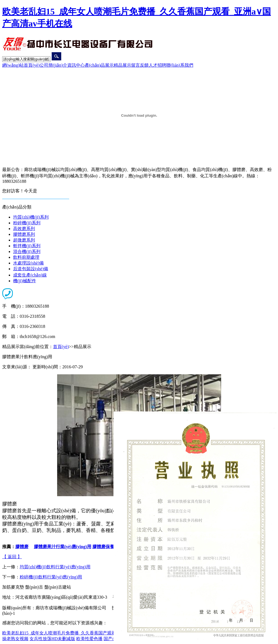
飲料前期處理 (26, 257)
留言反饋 (140, 65)
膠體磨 (22, 547)
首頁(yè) (61, 347)
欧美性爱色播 (89, 639)
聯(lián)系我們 (180, 65)
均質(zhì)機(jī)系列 (31, 217)
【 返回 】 (12, 557)
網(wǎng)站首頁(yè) (21, 65)
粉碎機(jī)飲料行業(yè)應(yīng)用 (51, 577)
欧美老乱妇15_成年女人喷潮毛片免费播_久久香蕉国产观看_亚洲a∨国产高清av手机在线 (87, 633)
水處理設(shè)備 (28, 263)
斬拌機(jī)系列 (27, 246)
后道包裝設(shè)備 (31, 269)
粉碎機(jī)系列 (27, 223)
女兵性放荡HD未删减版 (52, 639)
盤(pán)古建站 (58, 587)
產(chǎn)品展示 (99, 65)
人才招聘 (157, 65)
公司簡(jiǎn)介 (53, 65)
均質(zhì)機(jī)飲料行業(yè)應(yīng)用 (55, 567)
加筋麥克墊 (13, 587)
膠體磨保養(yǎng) (109, 547)
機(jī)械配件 (25, 281)
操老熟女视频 (15, 639)
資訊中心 (76, 65)
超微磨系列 (24, 240)
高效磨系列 (24, 229)
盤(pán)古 (34, 587)
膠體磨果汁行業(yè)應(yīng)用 (63, 547)
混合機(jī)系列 (27, 252)
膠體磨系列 (24, 234)
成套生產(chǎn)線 (30, 275)
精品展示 (122, 65)
